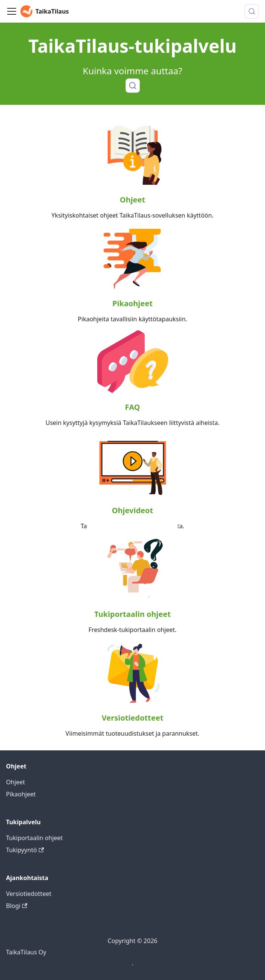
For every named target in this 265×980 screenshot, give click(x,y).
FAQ (133, 407)
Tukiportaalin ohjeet (132, 614)
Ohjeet (132, 200)
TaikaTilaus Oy (26, 952)
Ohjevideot (132, 510)
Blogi (17, 906)
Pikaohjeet (132, 303)
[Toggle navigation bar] (12, 11)
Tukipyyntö (25, 850)
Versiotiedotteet (133, 718)
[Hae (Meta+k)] (252, 11)
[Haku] (133, 86)
